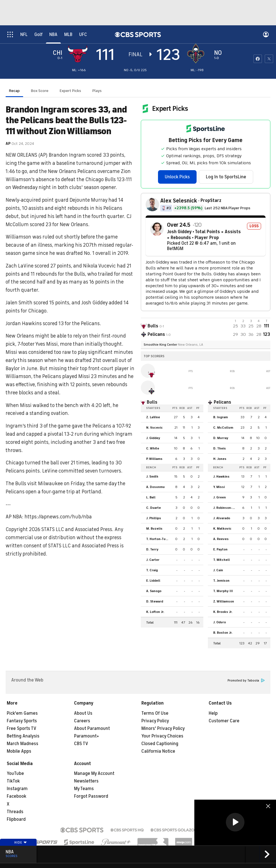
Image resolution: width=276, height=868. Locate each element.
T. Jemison (221, 581)
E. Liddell (153, 581)
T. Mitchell (222, 560)
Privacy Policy (155, 721)
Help (213, 713)
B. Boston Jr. (223, 633)
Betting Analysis (23, 736)
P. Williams (154, 459)
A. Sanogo (154, 591)
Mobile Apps (19, 751)
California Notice (158, 751)
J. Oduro (220, 622)
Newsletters (86, 781)
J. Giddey (153, 438)
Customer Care (224, 721)
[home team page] (197, 53)
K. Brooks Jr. (223, 612)
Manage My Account (94, 773)
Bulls (152, 402)
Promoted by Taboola (246, 681)
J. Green (220, 497)
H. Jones (220, 459)
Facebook (16, 796)
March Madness (23, 744)
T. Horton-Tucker (159, 539)
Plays (97, 91)
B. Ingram (221, 417)
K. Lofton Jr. (155, 612)
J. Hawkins (221, 476)
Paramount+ (87, 736)
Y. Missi (219, 487)
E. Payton (220, 549)
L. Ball (151, 497)
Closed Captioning (160, 744)
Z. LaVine (153, 417)
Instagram (17, 789)
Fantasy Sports (22, 721)
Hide (21, 842)
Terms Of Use (155, 713)
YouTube (15, 773)
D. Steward (155, 601)
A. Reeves (221, 539)
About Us (83, 713)
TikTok (13, 781)
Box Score (40, 91)
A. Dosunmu (155, 487)
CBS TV (81, 744)
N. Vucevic (154, 428)
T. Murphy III (223, 591)
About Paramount (92, 728)
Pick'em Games (22, 713)
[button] (235, 822)
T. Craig (152, 570)
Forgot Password (91, 796)
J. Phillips (154, 518)
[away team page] (79, 53)
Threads (15, 812)
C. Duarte (153, 508)
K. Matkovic (222, 529)
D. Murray (221, 438)
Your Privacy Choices (162, 736)
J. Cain (218, 570)
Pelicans (222, 402)
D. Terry (152, 549)
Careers (82, 721)
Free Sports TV (22, 728)
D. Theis (220, 448)
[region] (235, 823)
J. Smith (152, 476)
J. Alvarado (222, 518)
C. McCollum (223, 428)
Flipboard (16, 819)
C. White (153, 448)
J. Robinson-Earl (226, 508)
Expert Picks (70, 91)
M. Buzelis (154, 529)
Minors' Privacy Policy (163, 728)
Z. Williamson (224, 601)
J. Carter (153, 560)
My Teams (84, 789)
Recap (14, 91)
